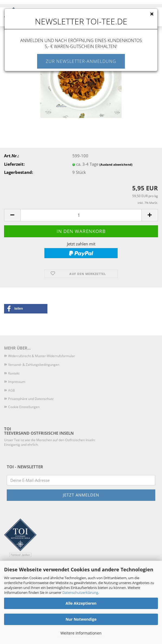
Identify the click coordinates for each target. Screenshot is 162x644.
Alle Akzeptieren (81, 603)
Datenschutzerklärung (80, 592)
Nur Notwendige (81, 619)
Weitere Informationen (81, 633)
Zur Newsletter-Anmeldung (81, 61)
